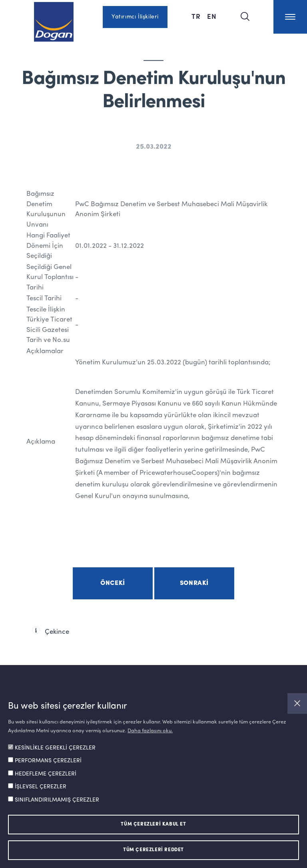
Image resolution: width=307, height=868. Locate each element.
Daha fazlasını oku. (150, 731)
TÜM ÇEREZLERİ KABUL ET (153, 824)
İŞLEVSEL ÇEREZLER (41, 787)
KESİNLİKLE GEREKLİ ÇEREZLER (55, 748)
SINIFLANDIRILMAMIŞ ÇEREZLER (57, 800)
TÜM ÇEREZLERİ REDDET (153, 850)
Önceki (113, 583)
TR (196, 16)
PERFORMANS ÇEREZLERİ (48, 761)
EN (212, 16)
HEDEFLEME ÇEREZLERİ (46, 774)
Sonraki (194, 583)
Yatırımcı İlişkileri (135, 17)
